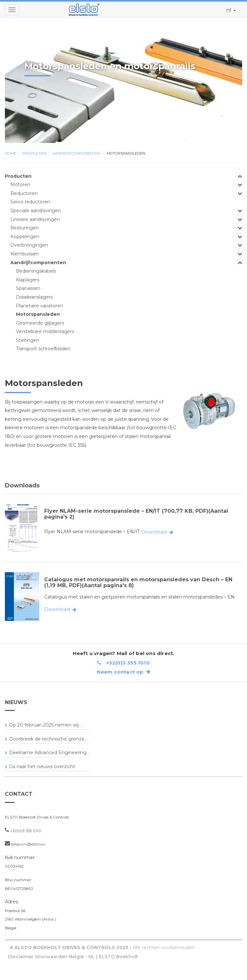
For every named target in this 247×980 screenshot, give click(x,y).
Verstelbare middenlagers (45, 331)
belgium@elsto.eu (28, 844)
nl (231, 10)
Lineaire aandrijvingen (35, 219)
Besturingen (25, 228)
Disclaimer (21, 957)
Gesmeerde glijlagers (40, 323)
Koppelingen (25, 237)
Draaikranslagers (34, 297)
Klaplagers (28, 280)
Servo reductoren (30, 202)
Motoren (20, 185)
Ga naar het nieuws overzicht (42, 767)
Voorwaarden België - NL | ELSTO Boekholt (86, 957)
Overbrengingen (29, 245)
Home (11, 153)
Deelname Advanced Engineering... (49, 753)
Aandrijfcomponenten (76, 153)
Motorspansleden (126, 153)
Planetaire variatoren (39, 306)
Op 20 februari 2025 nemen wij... (45, 725)
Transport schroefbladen (43, 349)
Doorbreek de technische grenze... (48, 739)
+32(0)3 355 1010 (123, 663)
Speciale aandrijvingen (36, 211)
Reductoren (24, 193)
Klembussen (25, 254)
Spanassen (28, 288)
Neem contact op (124, 672)
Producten (34, 153)
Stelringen (28, 340)
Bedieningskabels (36, 271)
